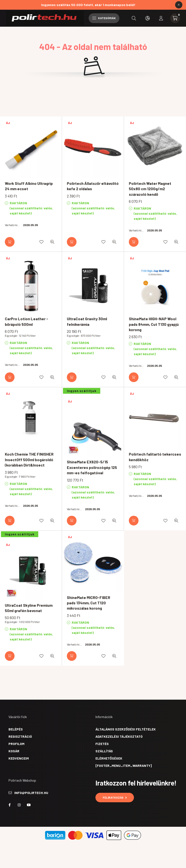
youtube (29, 805)
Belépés (16, 729)
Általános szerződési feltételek (126, 729)
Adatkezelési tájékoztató (119, 736)
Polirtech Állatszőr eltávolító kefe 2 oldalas (93, 186)
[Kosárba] (10, 242)
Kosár (14, 751)
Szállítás (104, 751)
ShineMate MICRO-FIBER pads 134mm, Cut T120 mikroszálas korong (89, 603)
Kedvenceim (19, 758)
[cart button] (175, 18)
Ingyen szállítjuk (82, 391)
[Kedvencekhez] (41, 242)
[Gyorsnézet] (52, 242)
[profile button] (161, 18)
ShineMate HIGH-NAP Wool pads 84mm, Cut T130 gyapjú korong (154, 324)
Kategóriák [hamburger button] (104, 18)
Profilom (16, 744)
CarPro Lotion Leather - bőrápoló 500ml (27, 321)
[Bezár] (179, 5)
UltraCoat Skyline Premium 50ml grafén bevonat (29, 608)
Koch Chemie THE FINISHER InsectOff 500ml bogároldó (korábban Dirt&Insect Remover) (29, 462)
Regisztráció (20, 736)
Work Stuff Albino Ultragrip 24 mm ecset (29, 186)
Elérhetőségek (109, 758)
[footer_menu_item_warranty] (124, 766)
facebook (9, 805)
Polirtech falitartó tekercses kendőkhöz (155, 457)
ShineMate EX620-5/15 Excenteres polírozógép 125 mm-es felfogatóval (92, 467)
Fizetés (102, 744)
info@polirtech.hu (31, 793)
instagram (19, 805)
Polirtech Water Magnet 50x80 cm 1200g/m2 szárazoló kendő (150, 189)
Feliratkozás (115, 797)
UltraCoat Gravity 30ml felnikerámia (87, 321)
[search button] (134, 18)
